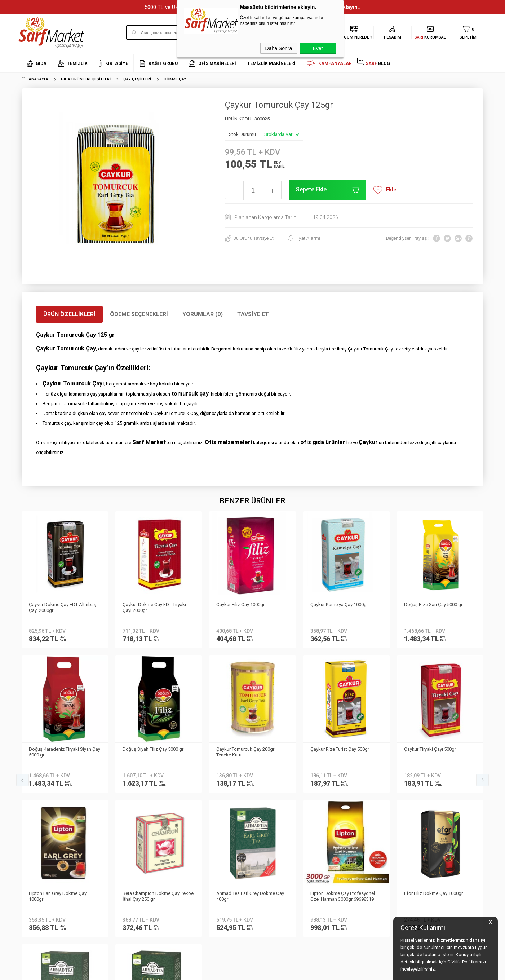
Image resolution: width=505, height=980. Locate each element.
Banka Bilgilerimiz (40, 791)
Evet (318, 48)
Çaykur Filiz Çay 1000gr (147, 604)
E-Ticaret (231, 971)
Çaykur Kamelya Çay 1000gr (245, 604)
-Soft (216, 971)
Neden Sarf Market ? (42, 780)
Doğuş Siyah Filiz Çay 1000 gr (435, 604)
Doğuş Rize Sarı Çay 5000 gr (340, 604)
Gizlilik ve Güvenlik (118, 823)
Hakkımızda (34, 769)
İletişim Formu (36, 802)
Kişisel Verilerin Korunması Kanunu (127, 764)
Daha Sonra (279, 48)
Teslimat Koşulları (118, 780)
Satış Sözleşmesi (117, 802)
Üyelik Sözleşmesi (118, 791)
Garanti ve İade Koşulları (125, 812)
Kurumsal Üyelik (38, 758)
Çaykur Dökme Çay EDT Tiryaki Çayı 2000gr (61, 607)
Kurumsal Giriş (37, 812)
